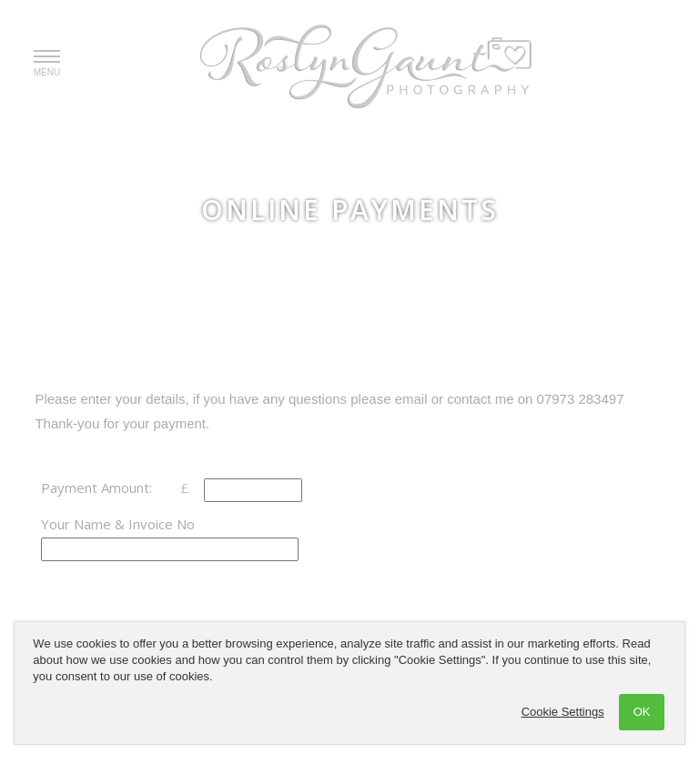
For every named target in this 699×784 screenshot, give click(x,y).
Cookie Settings (563, 712)
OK (642, 712)
